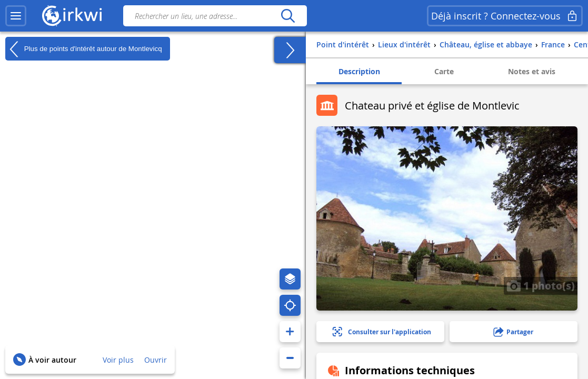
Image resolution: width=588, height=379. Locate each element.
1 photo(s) (541, 285)
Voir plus (118, 360)
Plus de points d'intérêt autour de (84, 49)
